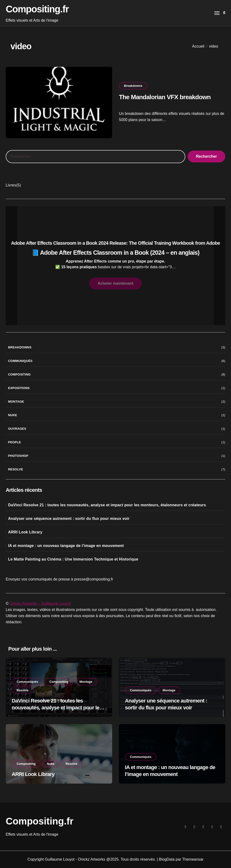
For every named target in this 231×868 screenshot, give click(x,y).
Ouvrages (17, 429)
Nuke (13, 415)
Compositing (19, 374)
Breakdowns (133, 85)
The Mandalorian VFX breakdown (166, 97)
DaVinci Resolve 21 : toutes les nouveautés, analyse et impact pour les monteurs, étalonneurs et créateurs (107, 505)
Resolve (16, 469)
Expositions (19, 388)
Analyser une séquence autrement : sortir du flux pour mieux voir (69, 519)
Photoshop (18, 456)
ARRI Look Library (25, 532)
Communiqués (20, 361)
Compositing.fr (37, 9)
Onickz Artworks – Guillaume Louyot (40, 603)
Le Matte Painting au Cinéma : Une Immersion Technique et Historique (73, 559)
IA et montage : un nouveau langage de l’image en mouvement (66, 546)
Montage (16, 402)
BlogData (167, 859)
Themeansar (193, 859)
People (15, 442)
